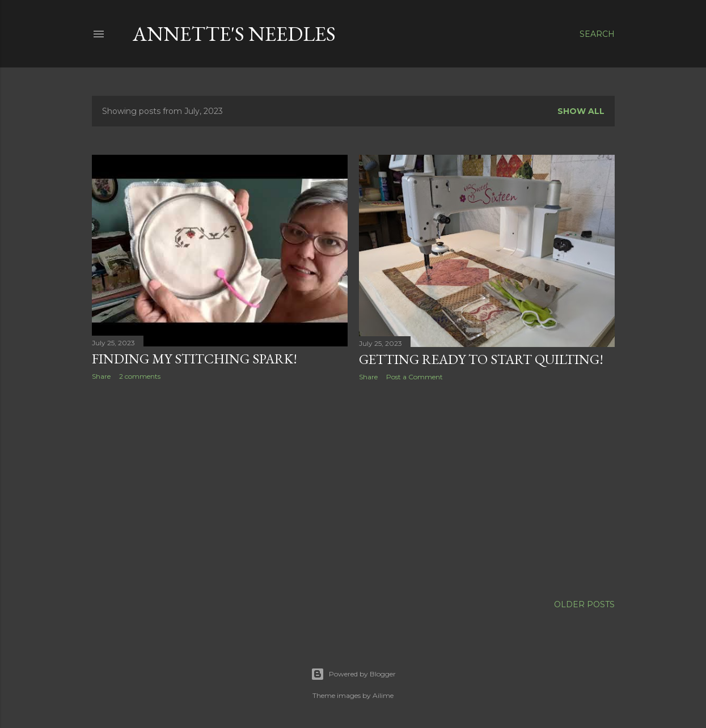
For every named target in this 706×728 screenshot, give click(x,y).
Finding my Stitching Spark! (195, 359)
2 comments (140, 376)
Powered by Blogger (353, 674)
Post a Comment (415, 377)
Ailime (383, 695)
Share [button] (101, 376)
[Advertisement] (220, 488)
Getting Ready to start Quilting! (481, 359)
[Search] (597, 34)
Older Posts (584, 604)
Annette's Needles (234, 34)
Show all (581, 111)
